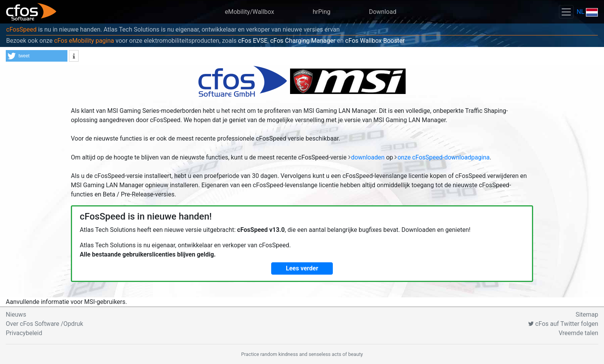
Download (383, 12)
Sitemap (587, 315)
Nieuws (16, 315)
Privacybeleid (24, 333)
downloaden (368, 157)
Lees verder (302, 268)
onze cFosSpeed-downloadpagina (444, 157)
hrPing (322, 12)
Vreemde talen (578, 333)
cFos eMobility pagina (84, 41)
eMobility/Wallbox (250, 12)
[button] (37, 56)
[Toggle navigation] (566, 12)
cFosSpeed (21, 29)
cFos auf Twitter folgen (563, 324)
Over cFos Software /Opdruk (44, 324)
